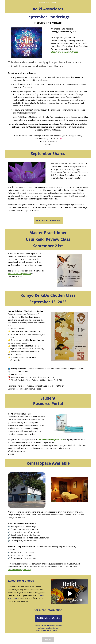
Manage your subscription (53, 625)
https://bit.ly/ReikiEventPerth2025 (64, 52)
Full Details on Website (48, 221)
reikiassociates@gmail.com (20, 274)
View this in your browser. (48, 2)
